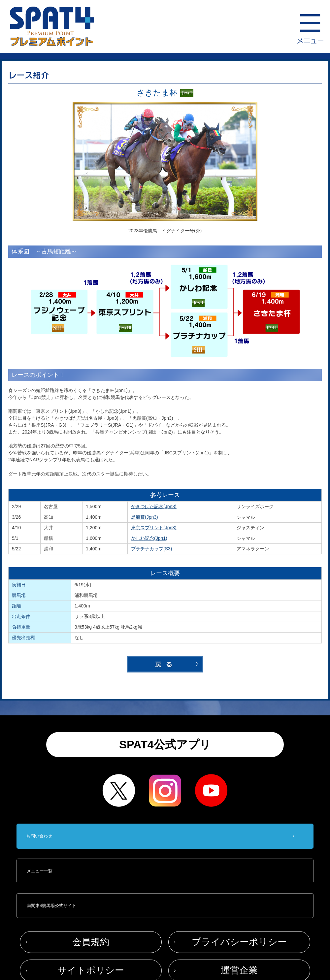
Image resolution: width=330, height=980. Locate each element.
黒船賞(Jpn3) (145, 517)
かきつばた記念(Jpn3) (154, 506)
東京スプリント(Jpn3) (154, 528)
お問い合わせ (39, 836)
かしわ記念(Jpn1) (149, 538)
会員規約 (91, 942)
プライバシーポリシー (239, 942)
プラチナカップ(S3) (152, 549)
